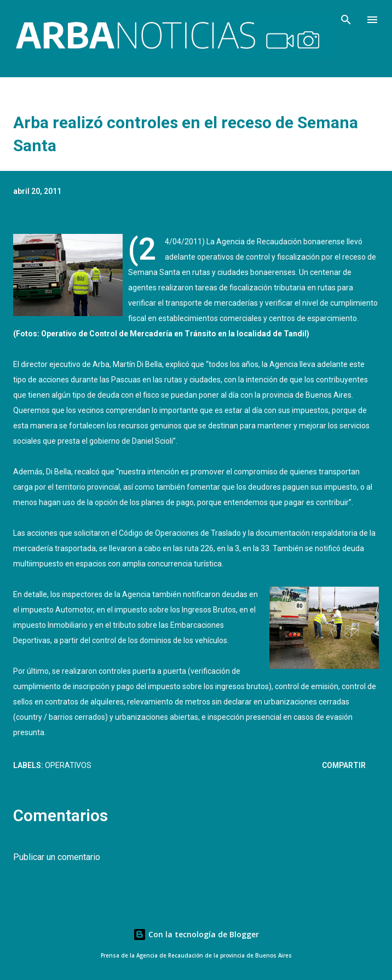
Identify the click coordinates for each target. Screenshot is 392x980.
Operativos (68, 765)
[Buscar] (346, 20)
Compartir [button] (344, 765)
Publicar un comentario (57, 857)
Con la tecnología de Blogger (196, 934)
